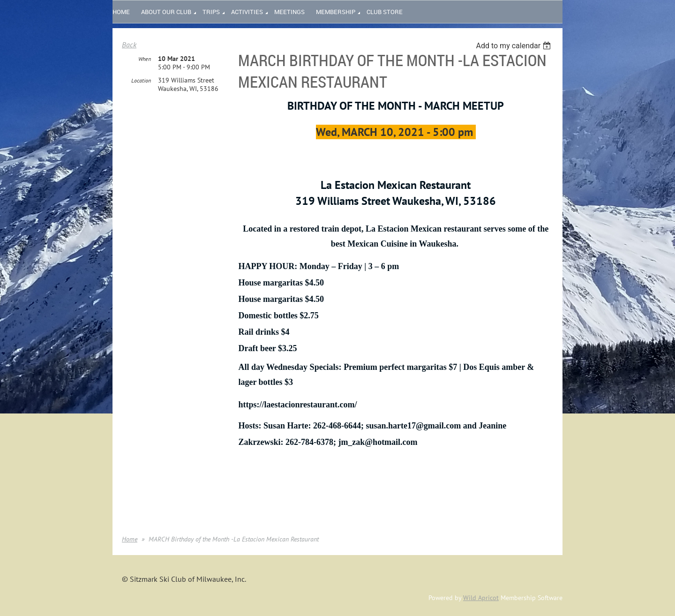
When (145, 59)
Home (130, 539)
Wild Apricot (481, 598)
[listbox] (514, 46)
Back (129, 45)
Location (141, 80)
